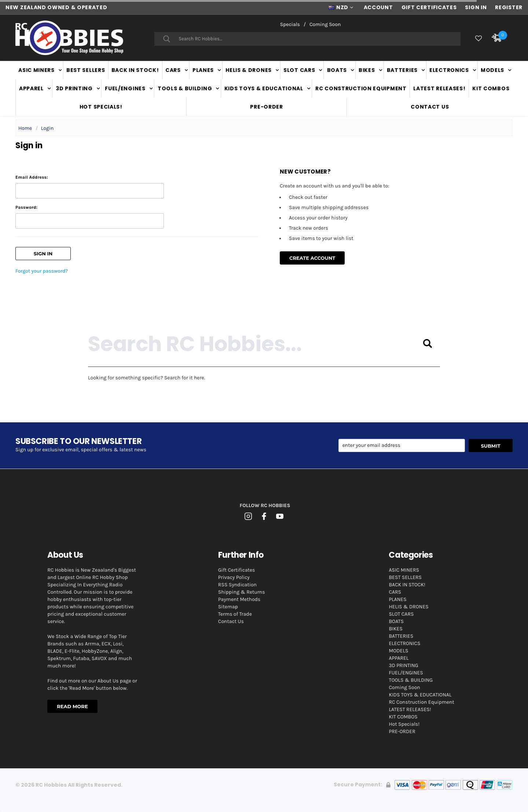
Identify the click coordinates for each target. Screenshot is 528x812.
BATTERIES (402, 70)
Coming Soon (325, 24)
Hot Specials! (101, 107)
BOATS (337, 70)
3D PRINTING (74, 88)
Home (25, 128)
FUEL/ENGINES (125, 88)
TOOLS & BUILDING (185, 88)
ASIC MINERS (36, 70)
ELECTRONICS (449, 70)
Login (47, 128)
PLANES (203, 70)
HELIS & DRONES (249, 70)
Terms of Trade (235, 614)
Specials (290, 24)
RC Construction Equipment (361, 88)
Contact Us (430, 107)
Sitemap (228, 607)
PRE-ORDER (266, 107)
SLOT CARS (299, 70)
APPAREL (31, 88)
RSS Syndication (237, 585)
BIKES (367, 70)
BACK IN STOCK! (135, 70)
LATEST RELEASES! (439, 88)
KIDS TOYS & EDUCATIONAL (264, 88)
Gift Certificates (237, 570)
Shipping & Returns (242, 592)
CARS (173, 70)
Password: (26, 207)
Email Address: (32, 177)
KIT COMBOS (491, 88)
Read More (72, 706)
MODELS (492, 70)
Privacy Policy (234, 577)
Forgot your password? (42, 271)
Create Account (312, 258)
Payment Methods (239, 599)
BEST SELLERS (86, 70)
